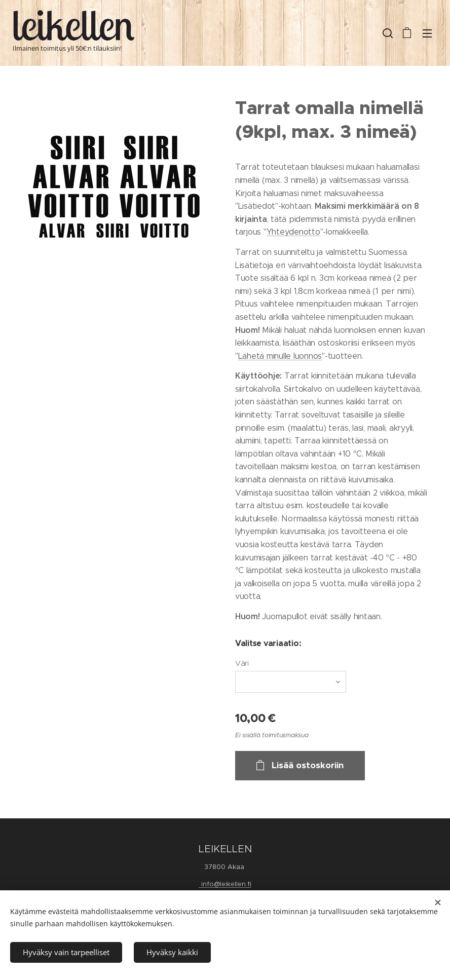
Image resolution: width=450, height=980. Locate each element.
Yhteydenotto (293, 232)
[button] (387, 33)
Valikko (427, 33)
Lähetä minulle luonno (278, 356)
